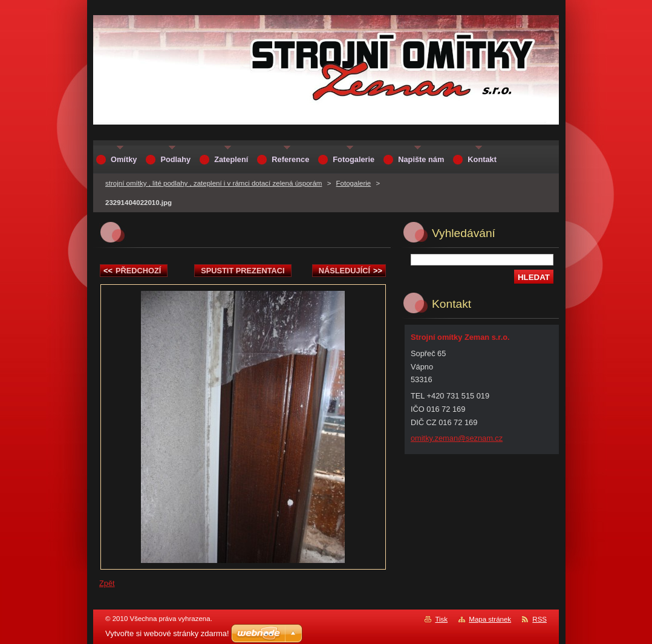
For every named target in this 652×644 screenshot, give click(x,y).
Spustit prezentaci (243, 271)
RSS (540, 619)
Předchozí (132, 271)
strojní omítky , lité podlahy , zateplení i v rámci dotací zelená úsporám (214, 183)
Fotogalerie (354, 183)
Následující (350, 271)
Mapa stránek (490, 619)
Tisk (441, 619)
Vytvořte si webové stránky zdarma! (167, 633)
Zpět (107, 583)
